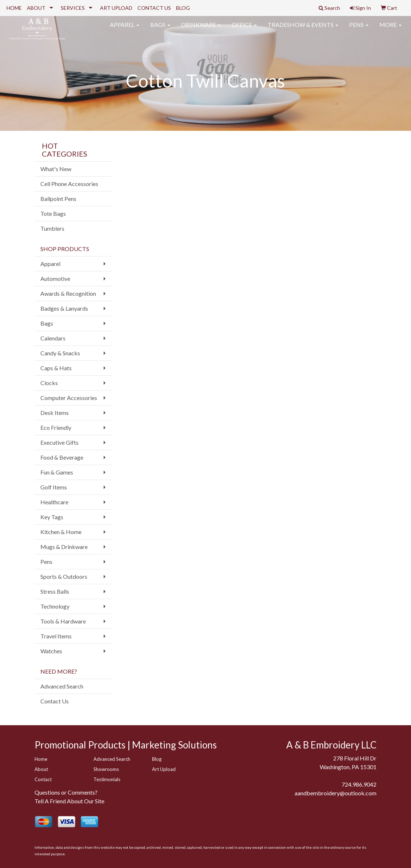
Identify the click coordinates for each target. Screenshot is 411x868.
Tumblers (52, 228)
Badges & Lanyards (64, 308)
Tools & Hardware (63, 621)
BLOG (183, 8)
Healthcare (54, 502)
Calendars (53, 338)
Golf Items (54, 487)
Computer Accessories (69, 398)
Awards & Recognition (68, 293)
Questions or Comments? (66, 792)
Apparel (125, 29)
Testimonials (107, 779)
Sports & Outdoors (64, 576)
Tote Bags (53, 213)
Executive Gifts (59, 442)
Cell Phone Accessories (69, 184)
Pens (359, 29)
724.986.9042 (359, 784)
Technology (55, 606)
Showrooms (106, 769)
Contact (43, 779)
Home (41, 759)
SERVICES (73, 8)
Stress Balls (55, 591)
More (390, 29)
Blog (157, 759)
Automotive (55, 278)
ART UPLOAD (116, 8)
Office (244, 29)
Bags (160, 29)
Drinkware (201, 29)
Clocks (49, 383)
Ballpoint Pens (58, 199)
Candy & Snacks (60, 353)
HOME (14, 8)
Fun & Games (57, 472)
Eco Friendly (56, 427)
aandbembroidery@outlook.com (336, 793)
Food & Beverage (62, 457)
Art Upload (164, 769)
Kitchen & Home (61, 532)
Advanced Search (62, 686)
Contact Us (55, 701)
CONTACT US (154, 8)
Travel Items (56, 636)
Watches (51, 651)
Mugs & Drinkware (64, 547)
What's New (56, 169)
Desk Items (55, 413)
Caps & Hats (56, 368)
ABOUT (36, 8)
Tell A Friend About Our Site (69, 801)
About (41, 769)
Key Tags (52, 517)
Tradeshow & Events (303, 29)
